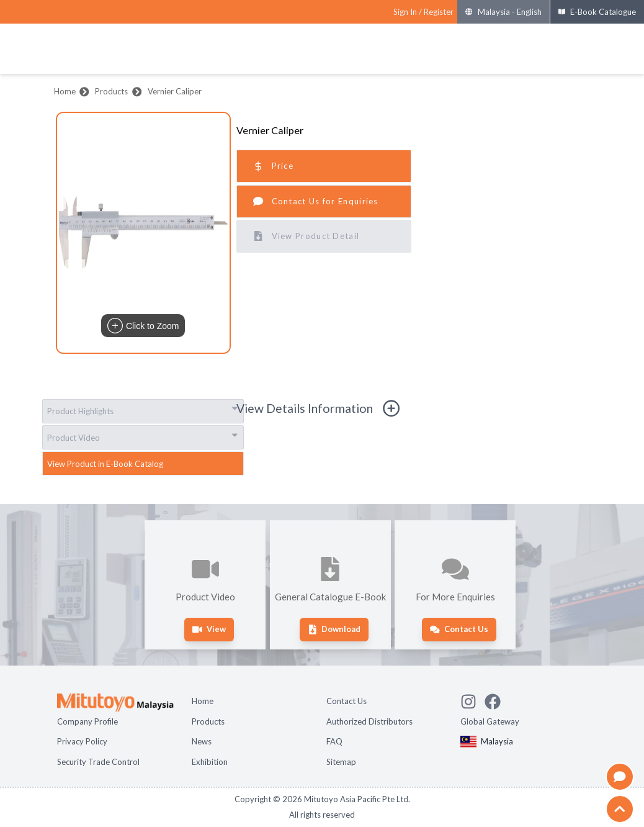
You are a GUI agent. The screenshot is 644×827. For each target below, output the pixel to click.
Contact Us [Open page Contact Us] (347, 701)
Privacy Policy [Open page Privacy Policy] (82, 741)
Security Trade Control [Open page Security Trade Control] (98, 762)
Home (65, 91)
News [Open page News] (202, 741)
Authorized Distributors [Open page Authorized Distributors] (369, 721)
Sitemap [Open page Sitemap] (341, 762)
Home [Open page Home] (203, 701)
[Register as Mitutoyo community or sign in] (423, 12)
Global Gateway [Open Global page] (490, 721)
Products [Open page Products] (208, 721)
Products (111, 91)
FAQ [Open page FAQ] (334, 741)
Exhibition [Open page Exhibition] (210, 762)
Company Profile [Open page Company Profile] (87, 721)
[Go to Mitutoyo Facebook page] (497, 700)
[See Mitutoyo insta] (472, 700)
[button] (143, 233)
